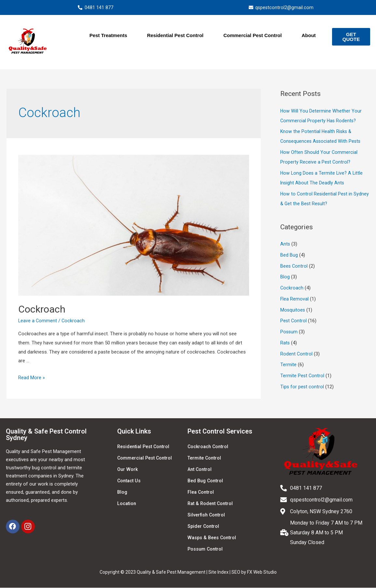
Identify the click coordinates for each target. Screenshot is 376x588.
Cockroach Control (209, 447)
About (308, 36)
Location (127, 504)
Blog (285, 277)
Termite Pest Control (303, 376)
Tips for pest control (302, 387)
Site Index (218, 573)
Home (69, 36)
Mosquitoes (293, 310)
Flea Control (202, 493)
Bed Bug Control (206, 481)
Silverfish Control (207, 515)
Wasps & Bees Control (213, 538)
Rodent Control (297, 354)
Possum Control (206, 550)
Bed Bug (289, 256)
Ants (285, 245)
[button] (351, 37)
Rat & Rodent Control (212, 504)
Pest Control (294, 321)
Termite (288, 365)
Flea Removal (295, 300)
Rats (285, 343)
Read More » (32, 378)
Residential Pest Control (175, 36)
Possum (289, 332)
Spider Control (204, 527)
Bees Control (294, 266)
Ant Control (201, 470)
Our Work (128, 470)
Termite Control (205, 459)
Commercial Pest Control (252, 36)
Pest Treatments (108, 36)
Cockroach (42, 310)
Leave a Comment (38, 321)
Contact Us (130, 481)
